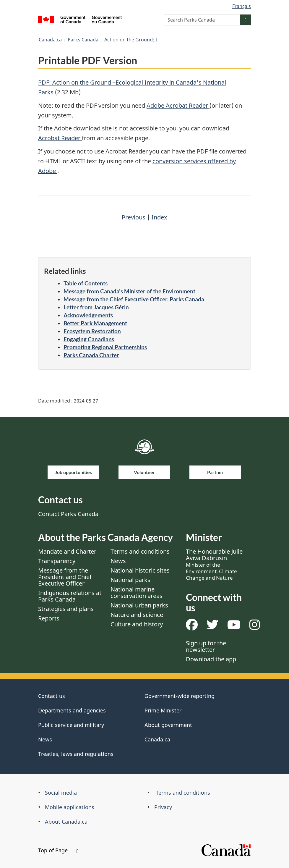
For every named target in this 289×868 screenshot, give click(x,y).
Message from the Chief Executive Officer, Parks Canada (134, 299)
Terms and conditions (140, 551)
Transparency (57, 561)
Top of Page (58, 850)
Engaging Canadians (89, 339)
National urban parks (139, 605)
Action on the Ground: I (131, 40)
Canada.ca (50, 40)
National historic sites (140, 570)
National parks (130, 580)
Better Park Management (95, 323)
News (118, 561)
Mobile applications (70, 807)
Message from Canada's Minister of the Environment (129, 291)
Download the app (211, 659)
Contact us (52, 696)
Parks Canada (83, 40)
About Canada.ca (66, 822)
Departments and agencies (72, 710)
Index (159, 217)
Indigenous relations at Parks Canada (70, 596)
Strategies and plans (66, 609)
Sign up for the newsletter (206, 646)
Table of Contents (86, 283)
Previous (134, 217)
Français (242, 6)
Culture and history (137, 624)
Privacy (163, 807)
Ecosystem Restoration (92, 331)
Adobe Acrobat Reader (178, 105)
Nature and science (137, 615)
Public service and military (71, 725)
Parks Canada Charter (91, 355)
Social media (61, 793)
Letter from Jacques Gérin (96, 307)
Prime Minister (163, 710)
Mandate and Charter (67, 551)
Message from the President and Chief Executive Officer (65, 577)
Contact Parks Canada (68, 514)
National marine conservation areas (137, 593)
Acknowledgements (88, 315)
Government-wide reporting (180, 696)
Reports (49, 618)
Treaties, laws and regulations (76, 754)
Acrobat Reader (60, 138)
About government (168, 725)
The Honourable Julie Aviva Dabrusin (214, 564)
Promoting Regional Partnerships (105, 347)
